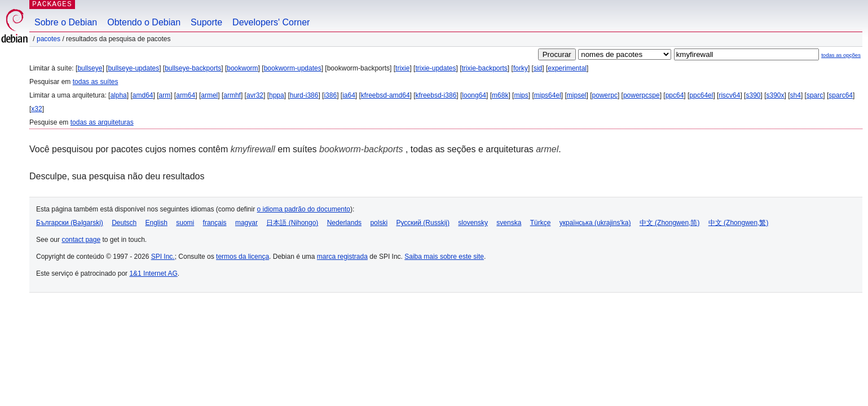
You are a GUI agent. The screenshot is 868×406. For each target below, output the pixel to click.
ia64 (349, 95)
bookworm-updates (293, 68)
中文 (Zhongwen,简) (670, 223)
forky (521, 68)
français (215, 223)
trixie (402, 68)
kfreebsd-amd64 (385, 95)
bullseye (90, 68)
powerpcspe (642, 95)
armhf (232, 95)
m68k (500, 95)
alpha (118, 95)
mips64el (548, 95)
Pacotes (49, 39)
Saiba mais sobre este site (444, 257)
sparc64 (841, 95)
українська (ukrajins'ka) (595, 223)
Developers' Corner (271, 22)
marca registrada (342, 257)
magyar (246, 223)
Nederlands (344, 223)
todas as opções (841, 55)
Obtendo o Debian (144, 22)
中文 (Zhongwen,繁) (739, 223)
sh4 (796, 95)
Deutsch (124, 223)
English (157, 223)
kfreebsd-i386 (436, 95)
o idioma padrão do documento (304, 209)
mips (521, 95)
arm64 (186, 95)
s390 (753, 95)
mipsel (577, 95)
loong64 (474, 95)
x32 (36, 109)
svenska (509, 223)
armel (209, 95)
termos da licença (243, 257)
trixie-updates (435, 68)
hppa (277, 95)
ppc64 (675, 95)
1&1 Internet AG (153, 273)
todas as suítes (96, 82)
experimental (567, 68)
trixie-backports (485, 68)
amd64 (143, 95)
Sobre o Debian (66, 22)
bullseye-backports (193, 68)
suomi (185, 223)
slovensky (473, 223)
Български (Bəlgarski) (70, 223)
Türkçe (541, 223)
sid (538, 68)
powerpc (605, 95)
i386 (330, 95)
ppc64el (701, 95)
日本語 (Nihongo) (292, 223)
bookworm (242, 68)
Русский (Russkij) (423, 223)
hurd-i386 (304, 95)
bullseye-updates (133, 68)
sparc (815, 95)
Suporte (206, 22)
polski (379, 223)
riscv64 (729, 95)
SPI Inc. (163, 257)
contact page (81, 240)
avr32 (255, 95)
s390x (776, 95)
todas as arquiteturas (102, 122)
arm (165, 95)
